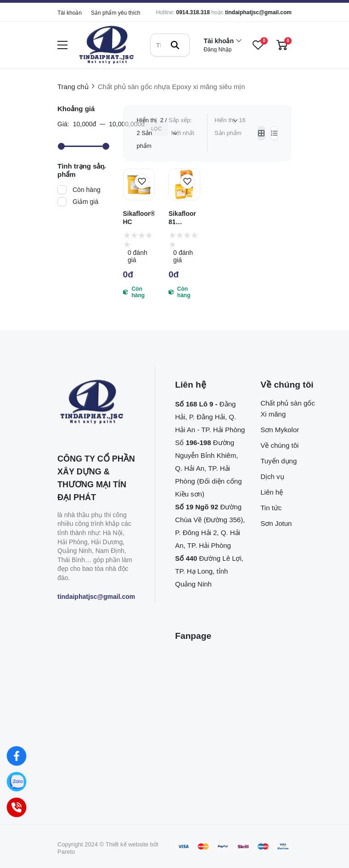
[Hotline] (17, 807)
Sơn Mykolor (280, 430)
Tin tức (271, 508)
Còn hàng (87, 190)
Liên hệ (272, 492)
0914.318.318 (193, 12)
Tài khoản (70, 13)
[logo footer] (96, 403)
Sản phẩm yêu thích (115, 13)
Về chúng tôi (279, 445)
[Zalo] (17, 782)
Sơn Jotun (276, 523)
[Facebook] (17, 756)
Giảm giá (85, 202)
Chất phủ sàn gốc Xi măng (288, 409)
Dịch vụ (272, 476)
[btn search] (175, 45)
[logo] (107, 45)
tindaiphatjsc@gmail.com (258, 12)
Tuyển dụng (279, 461)
